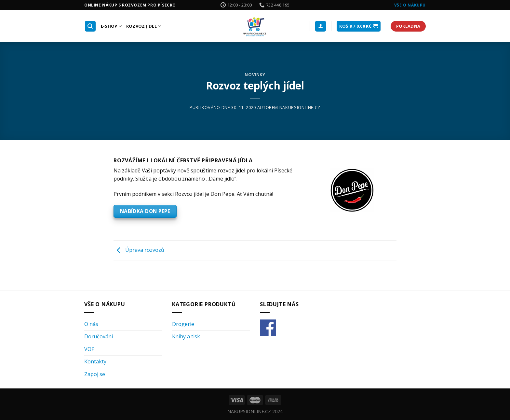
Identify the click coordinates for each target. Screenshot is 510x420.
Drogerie (183, 324)
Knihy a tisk (186, 336)
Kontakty (95, 361)
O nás (91, 324)
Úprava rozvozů (139, 250)
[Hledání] (90, 26)
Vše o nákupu (410, 5)
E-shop (111, 26)
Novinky (255, 75)
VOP (89, 349)
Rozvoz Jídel (144, 26)
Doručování (99, 336)
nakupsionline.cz (300, 107)
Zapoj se (95, 374)
